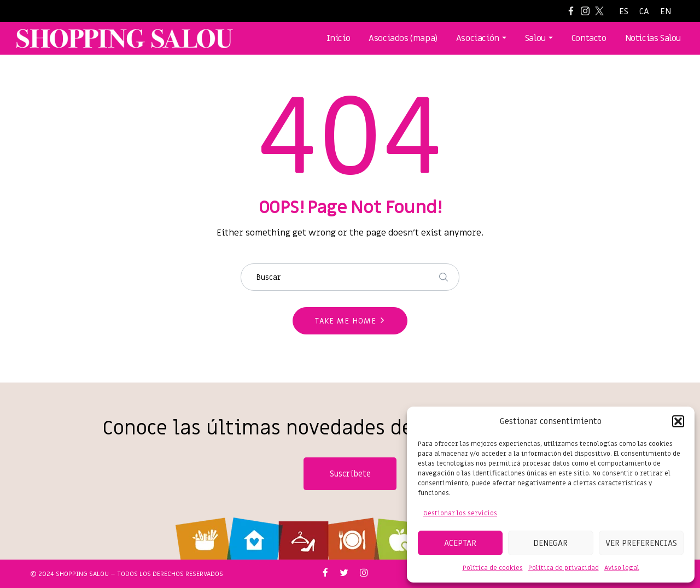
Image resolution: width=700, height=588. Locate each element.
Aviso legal (622, 568)
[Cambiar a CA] (644, 12)
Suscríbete (350, 474)
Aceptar (460, 543)
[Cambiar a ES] (624, 12)
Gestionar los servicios (460, 513)
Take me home (346, 321)
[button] (678, 421)
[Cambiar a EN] (666, 12)
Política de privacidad (564, 568)
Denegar (550, 543)
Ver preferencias (641, 543)
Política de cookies (493, 568)
